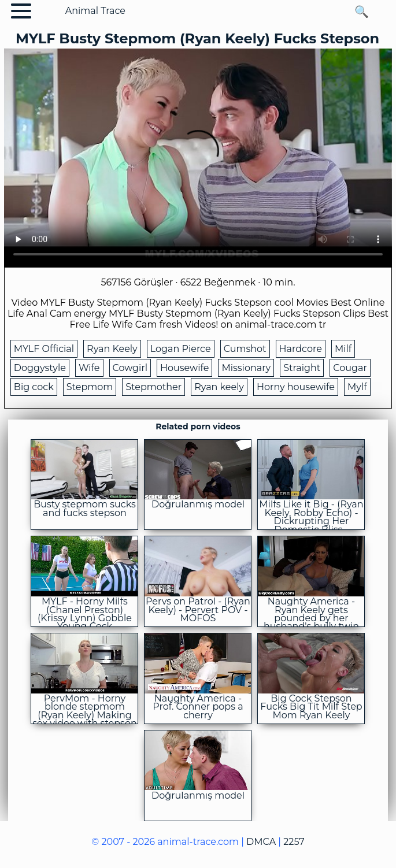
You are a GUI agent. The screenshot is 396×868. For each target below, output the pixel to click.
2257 (294, 842)
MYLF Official (44, 349)
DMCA (261, 842)
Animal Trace (95, 11)
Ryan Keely (112, 349)
